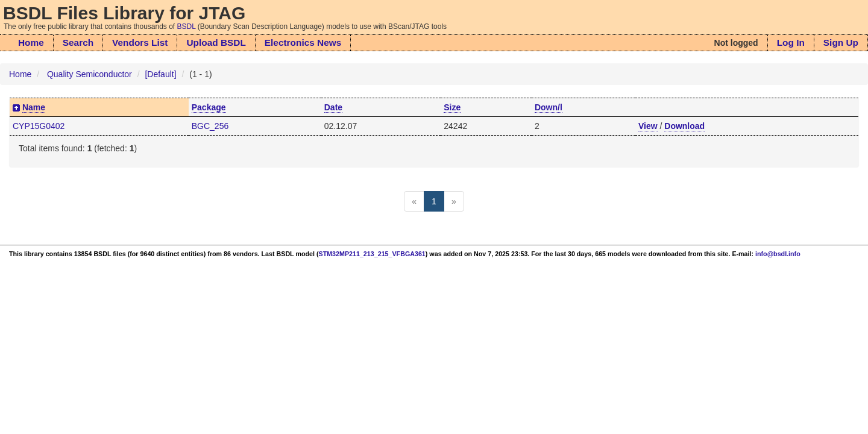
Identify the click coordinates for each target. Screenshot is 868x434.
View (648, 126)
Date (333, 107)
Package (209, 107)
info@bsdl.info (778, 254)
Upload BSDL (216, 42)
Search (78, 42)
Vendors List (140, 42)
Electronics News (303, 42)
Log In (791, 42)
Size (452, 107)
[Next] (454, 201)
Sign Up (841, 42)
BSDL (187, 27)
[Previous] (414, 201)
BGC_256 (210, 126)
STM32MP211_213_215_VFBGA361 (372, 254)
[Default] (160, 74)
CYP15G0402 (39, 126)
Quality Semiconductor (90, 74)
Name (34, 107)
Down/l (549, 107)
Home (31, 42)
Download (684, 126)
